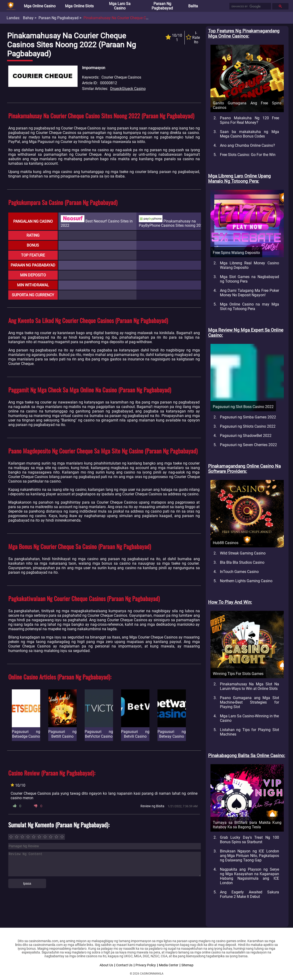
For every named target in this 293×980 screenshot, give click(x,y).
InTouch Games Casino (239, 572)
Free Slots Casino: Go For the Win (248, 155)
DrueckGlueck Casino (128, 89)
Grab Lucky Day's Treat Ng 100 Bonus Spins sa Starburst (249, 840)
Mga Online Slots (79, 6)
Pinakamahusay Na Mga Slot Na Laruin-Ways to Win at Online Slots (249, 686)
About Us (106, 965)
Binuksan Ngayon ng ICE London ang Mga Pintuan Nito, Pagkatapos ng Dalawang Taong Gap (249, 856)
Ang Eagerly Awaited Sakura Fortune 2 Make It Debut (249, 894)
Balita (193, 6)
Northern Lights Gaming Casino (246, 581)
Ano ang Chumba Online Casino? (247, 145)
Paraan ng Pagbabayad (162, 6)
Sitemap (187, 965)
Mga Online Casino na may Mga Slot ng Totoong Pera (249, 306)
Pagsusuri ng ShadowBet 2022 (246, 436)
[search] (250, 6)
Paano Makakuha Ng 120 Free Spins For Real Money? (249, 120)
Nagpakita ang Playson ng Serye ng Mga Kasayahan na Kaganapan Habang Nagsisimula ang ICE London (249, 876)
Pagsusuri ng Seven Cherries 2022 (248, 445)
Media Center (169, 965)
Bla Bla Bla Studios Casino (242, 562)
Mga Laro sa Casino (120, 6)
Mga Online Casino (40, 6)
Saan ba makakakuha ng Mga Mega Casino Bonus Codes (249, 134)
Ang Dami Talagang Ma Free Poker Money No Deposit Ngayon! (249, 293)
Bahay (28, 18)
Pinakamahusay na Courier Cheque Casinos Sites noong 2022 (136, 18)
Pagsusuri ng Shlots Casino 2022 (248, 426)
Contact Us (124, 965)
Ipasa (27, 883)
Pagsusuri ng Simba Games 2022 (248, 417)
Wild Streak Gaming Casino (243, 553)
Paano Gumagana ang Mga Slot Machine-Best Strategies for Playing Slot (249, 702)
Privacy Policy (146, 965)
